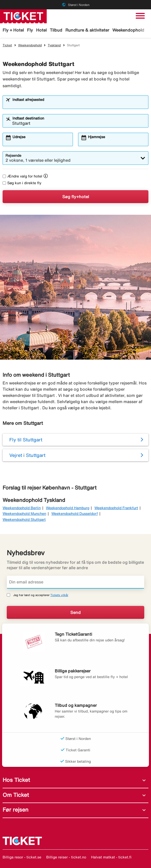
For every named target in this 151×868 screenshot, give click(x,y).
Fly (30, 30)
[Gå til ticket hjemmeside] (23, 16)
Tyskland (54, 45)
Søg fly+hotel (76, 197)
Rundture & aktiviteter (87, 30)
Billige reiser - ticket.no (66, 857)
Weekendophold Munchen (24, 514)
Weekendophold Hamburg (68, 508)
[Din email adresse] (75, 582)
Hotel (41, 30)
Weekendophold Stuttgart (24, 520)
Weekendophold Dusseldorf (75, 514)
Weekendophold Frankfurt (116, 508)
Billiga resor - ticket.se (22, 857)
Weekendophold (128, 30)
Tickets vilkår (59, 595)
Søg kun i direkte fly (22, 183)
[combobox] (79, 105)
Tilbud (56, 30)
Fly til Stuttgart (26, 440)
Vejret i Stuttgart (27, 455)
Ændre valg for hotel (22, 176)
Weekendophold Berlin (22, 508)
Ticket (7, 45)
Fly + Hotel (13, 30)
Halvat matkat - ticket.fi (111, 857)
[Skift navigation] (140, 16)
